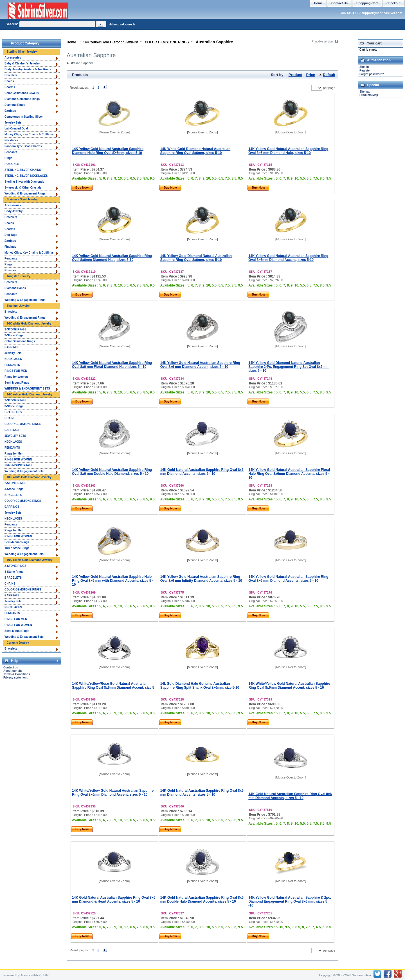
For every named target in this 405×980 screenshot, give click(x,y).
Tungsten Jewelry (19, 276)
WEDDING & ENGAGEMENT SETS (27, 389)
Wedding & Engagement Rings (25, 193)
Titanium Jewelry (18, 306)
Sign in (364, 67)
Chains (9, 81)
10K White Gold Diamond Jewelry (29, 477)
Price (311, 75)
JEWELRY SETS (15, 436)
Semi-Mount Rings (17, 383)
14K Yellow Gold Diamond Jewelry (110, 42)
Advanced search (122, 24)
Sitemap (365, 92)
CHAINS (10, 418)
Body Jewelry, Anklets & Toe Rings (28, 69)
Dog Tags (11, 235)
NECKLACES (13, 359)
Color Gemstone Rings (20, 341)
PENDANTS (12, 365)
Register (365, 71)
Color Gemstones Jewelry (22, 93)
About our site (13, 671)
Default (329, 75)
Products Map (369, 95)
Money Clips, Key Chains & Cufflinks (29, 134)
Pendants (11, 152)
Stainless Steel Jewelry (22, 199)
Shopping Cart (367, 3)
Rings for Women (16, 377)
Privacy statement (15, 678)
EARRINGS (12, 347)
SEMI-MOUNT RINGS (18, 465)
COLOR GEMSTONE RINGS (167, 42)
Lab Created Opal (16, 128)
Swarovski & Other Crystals (23, 188)
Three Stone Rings (17, 548)
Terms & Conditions (17, 674)
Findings (10, 247)
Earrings (10, 111)
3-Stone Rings (14, 335)
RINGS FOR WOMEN (18, 459)
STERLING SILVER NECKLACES (26, 176)
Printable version (322, 42)
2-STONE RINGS (15, 329)
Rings (8, 158)
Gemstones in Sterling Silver (24, 117)
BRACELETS (13, 412)
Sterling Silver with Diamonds (24, 182)
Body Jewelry (13, 211)
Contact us (11, 667)
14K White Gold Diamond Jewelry (29, 324)
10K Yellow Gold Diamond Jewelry (30, 560)
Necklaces (11, 140)
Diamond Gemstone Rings (22, 99)
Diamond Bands (15, 288)
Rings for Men (14, 454)
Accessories (13, 58)
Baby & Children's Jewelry (22, 63)
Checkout (393, 3)
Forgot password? (372, 74)
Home (71, 42)
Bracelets (11, 75)
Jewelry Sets (13, 123)
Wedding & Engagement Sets (24, 471)
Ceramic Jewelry (18, 643)
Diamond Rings (15, 105)
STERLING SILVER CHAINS (23, 170)
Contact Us (339, 3)
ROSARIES (12, 164)
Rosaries (10, 270)
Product (295, 75)
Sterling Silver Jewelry (22, 52)
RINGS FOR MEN (16, 371)
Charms (10, 87)
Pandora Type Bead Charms (23, 146)
